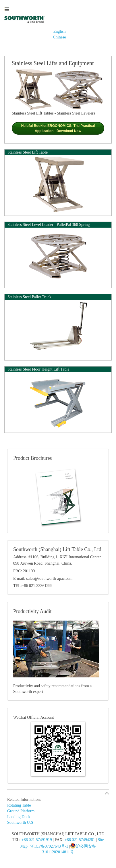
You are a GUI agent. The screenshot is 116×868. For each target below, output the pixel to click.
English (60, 31)
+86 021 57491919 (37, 840)
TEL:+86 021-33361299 (33, 586)
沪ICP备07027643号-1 (49, 846)
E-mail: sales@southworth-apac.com (43, 579)
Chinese (59, 37)
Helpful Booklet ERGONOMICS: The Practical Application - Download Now (58, 128)
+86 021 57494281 (80, 840)
